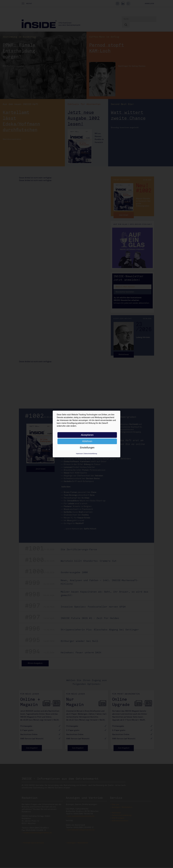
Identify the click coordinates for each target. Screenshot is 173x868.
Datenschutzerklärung (90, 454)
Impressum (79, 454)
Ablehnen (87, 441)
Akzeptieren (87, 435)
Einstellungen (87, 448)
